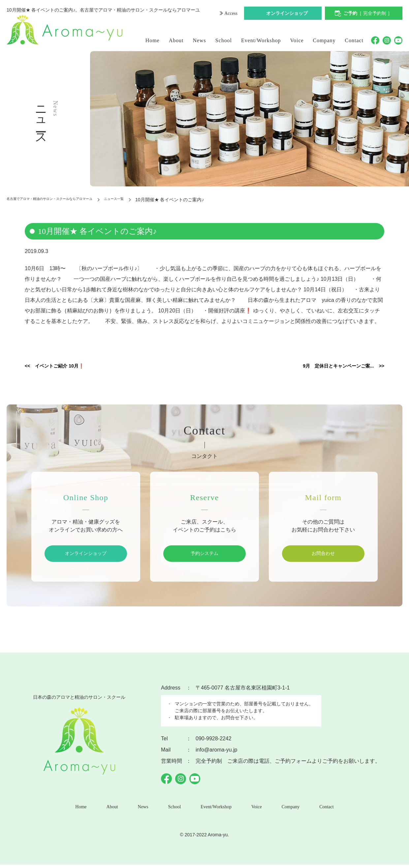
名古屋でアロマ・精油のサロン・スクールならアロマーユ (67, 200)
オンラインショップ (287, 14)
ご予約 (368, 14)
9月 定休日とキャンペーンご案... (327, 367)
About (176, 40)
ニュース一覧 (152, 200)
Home (153, 40)
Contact (354, 40)
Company (324, 40)
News (200, 40)
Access (230, 14)
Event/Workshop (261, 40)
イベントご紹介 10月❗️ (68, 367)
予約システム (204, 555)
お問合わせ (323, 555)
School (224, 40)
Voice (297, 40)
